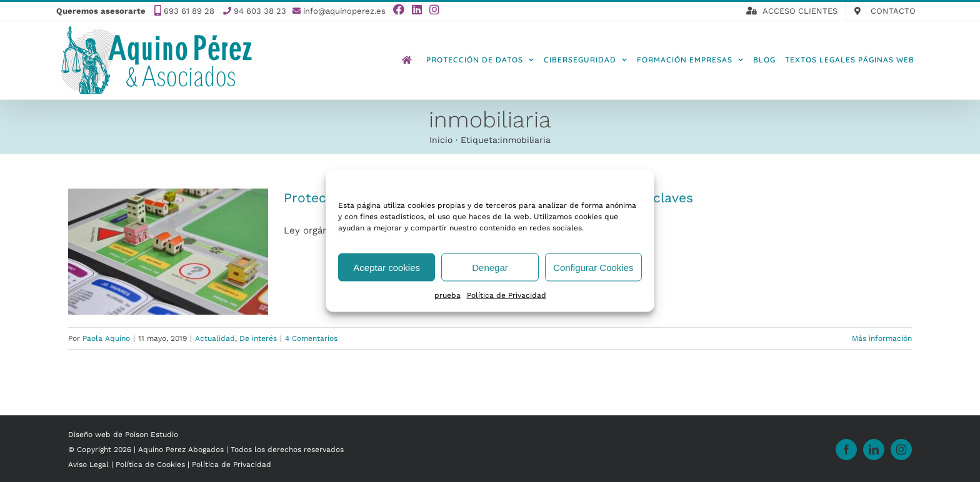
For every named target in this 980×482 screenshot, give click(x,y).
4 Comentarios (311, 338)
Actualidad (215, 338)
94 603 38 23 (260, 11)
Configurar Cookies (593, 267)
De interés (258, 338)
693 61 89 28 (189, 11)
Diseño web (89, 435)
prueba (447, 295)
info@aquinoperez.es (344, 11)
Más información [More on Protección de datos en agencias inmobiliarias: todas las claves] (882, 338)
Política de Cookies (152, 465)
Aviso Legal (90, 465)
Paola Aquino (106, 338)
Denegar (490, 267)
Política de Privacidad (507, 295)
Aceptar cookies (387, 267)
